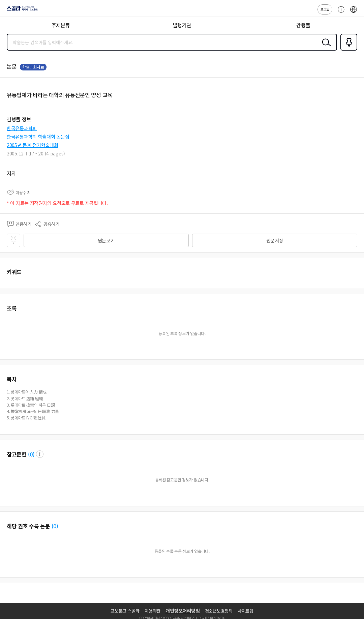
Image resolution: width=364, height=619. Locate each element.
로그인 (325, 9)
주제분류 (61, 25)
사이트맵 (246, 611)
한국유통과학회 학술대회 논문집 (38, 137)
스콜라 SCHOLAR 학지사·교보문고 (20, 10)
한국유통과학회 (22, 128)
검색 (325, 48)
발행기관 (182, 25)
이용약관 (153, 611)
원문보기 (106, 240)
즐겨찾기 (347, 50)
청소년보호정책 (219, 611)
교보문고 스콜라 (125, 611)
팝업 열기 (40, 454)
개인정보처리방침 (183, 611)
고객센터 (339, 13)
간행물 (303, 25)
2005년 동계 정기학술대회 (33, 145)
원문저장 (275, 240)
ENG (354, 13)
